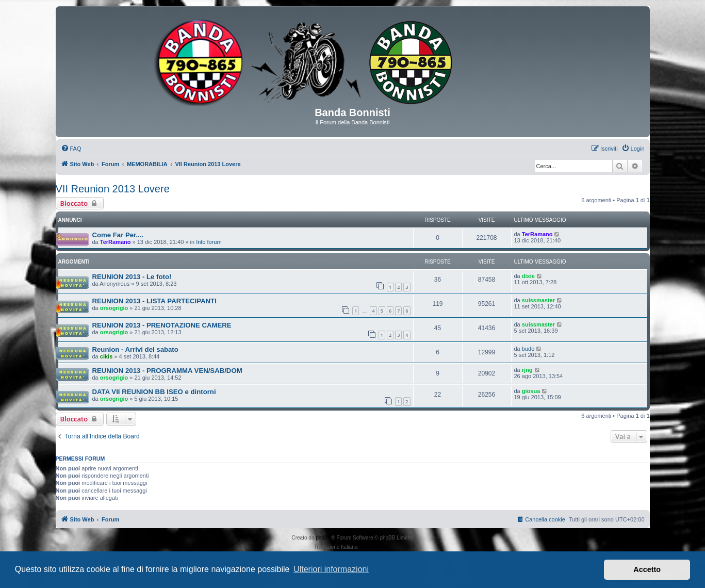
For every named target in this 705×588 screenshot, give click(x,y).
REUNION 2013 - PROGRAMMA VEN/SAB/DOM (167, 371)
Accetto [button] (647, 569)
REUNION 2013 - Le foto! (132, 277)
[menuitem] (71, 149)
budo (528, 349)
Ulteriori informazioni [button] (331, 569)
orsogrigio (114, 308)
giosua (531, 391)
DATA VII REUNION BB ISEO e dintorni (154, 392)
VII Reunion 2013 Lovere (113, 189)
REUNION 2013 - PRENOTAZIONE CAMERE (162, 325)
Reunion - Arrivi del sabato (135, 349)
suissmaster (538, 300)
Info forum (209, 242)
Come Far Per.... (118, 235)
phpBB (323, 538)
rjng (527, 370)
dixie (528, 276)
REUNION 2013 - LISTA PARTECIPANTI (154, 301)
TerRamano (116, 242)
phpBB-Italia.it (375, 547)
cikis (106, 356)
